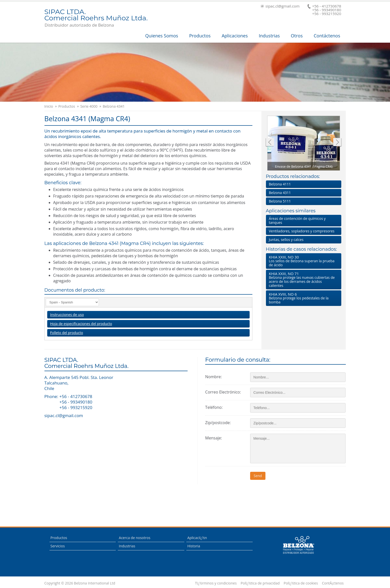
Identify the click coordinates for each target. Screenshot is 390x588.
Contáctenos (327, 36)
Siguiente (337, 143)
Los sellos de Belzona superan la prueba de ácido (303, 261)
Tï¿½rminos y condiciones (216, 583)
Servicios (58, 546)
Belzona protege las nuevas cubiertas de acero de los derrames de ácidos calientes (303, 279)
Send (258, 476)
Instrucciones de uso (67, 315)
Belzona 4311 (280, 193)
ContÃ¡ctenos (333, 583)
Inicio (49, 106)
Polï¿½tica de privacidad (260, 583)
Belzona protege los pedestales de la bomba (303, 298)
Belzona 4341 (114, 106)
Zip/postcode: (218, 423)
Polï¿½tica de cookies (301, 583)
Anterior (270, 143)
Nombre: (213, 377)
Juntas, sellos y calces (286, 240)
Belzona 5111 (280, 201)
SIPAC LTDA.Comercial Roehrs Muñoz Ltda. (96, 15)
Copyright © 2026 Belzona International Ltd (80, 583)
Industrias (269, 36)
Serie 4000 (89, 106)
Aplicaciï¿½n (197, 538)
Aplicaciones (235, 36)
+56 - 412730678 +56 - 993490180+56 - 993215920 (324, 10)
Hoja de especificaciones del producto (81, 324)
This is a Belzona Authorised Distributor (298, 545)
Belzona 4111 (280, 184)
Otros (297, 36)
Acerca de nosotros (134, 538)
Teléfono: (214, 407)
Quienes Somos (162, 36)
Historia (194, 546)
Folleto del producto (67, 333)
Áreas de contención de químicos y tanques (297, 220)
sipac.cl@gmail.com (280, 6)
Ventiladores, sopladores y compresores (302, 231)
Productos (200, 36)
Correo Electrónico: (223, 392)
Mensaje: (214, 438)
